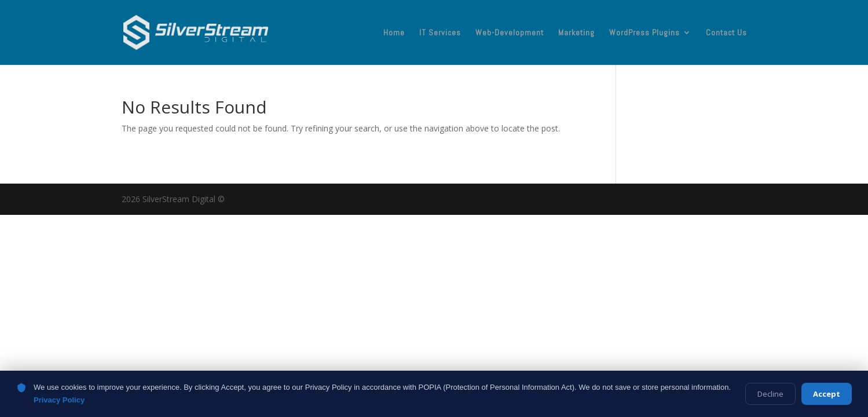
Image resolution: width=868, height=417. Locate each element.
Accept (827, 394)
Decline (770, 394)
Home (394, 33)
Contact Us (726, 33)
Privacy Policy (59, 400)
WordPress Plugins (644, 33)
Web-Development (510, 33)
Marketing (576, 33)
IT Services (440, 33)
